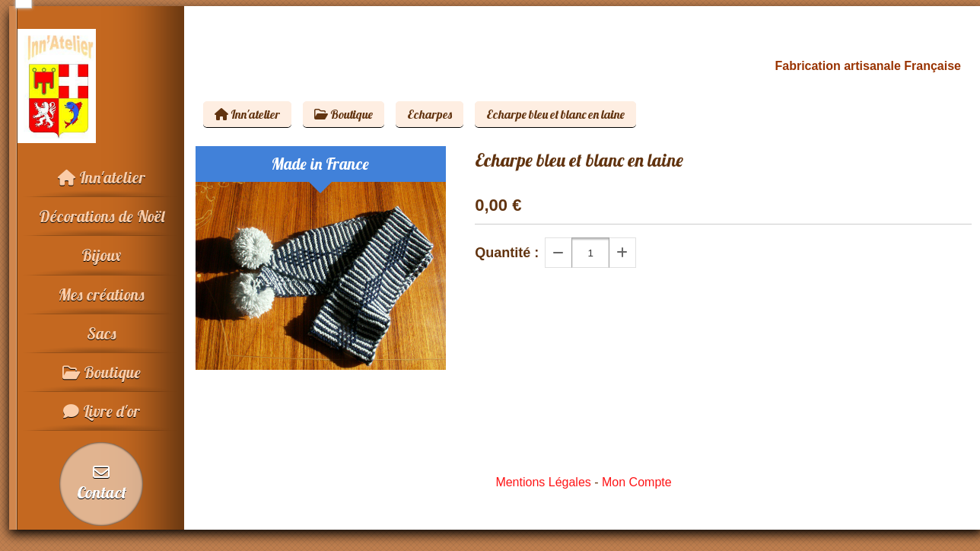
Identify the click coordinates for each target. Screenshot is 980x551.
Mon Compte (637, 482)
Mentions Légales (543, 482)
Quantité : (507, 253)
